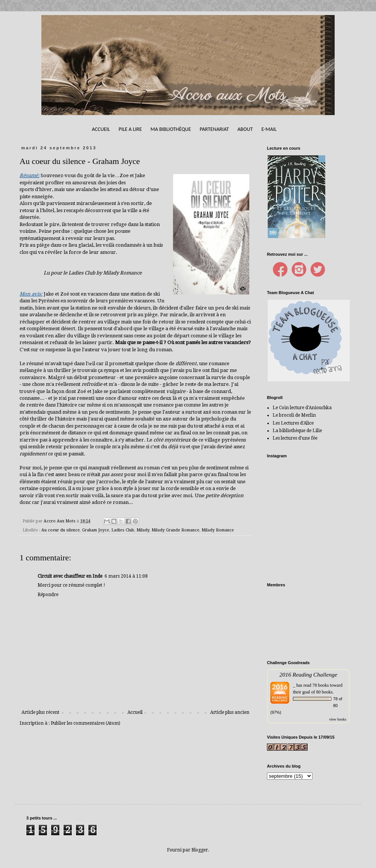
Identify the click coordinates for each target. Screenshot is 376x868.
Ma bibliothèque (171, 129)
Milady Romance (218, 530)
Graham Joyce (96, 530)
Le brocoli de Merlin (294, 415)
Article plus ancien (230, 712)
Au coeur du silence (61, 530)
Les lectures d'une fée (295, 438)
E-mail (269, 129)
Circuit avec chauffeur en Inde (70, 576)
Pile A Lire (130, 129)
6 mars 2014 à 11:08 (126, 576)
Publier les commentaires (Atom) (86, 723)
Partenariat (214, 129)
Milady (143, 530)
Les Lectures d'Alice (293, 423)
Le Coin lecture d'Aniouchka (302, 408)
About (245, 129)
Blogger (200, 850)
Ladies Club (123, 530)
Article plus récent (40, 712)
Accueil (101, 129)
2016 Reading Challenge (308, 675)
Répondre (48, 595)
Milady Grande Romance (175, 530)
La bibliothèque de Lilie (297, 431)
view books (338, 719)
